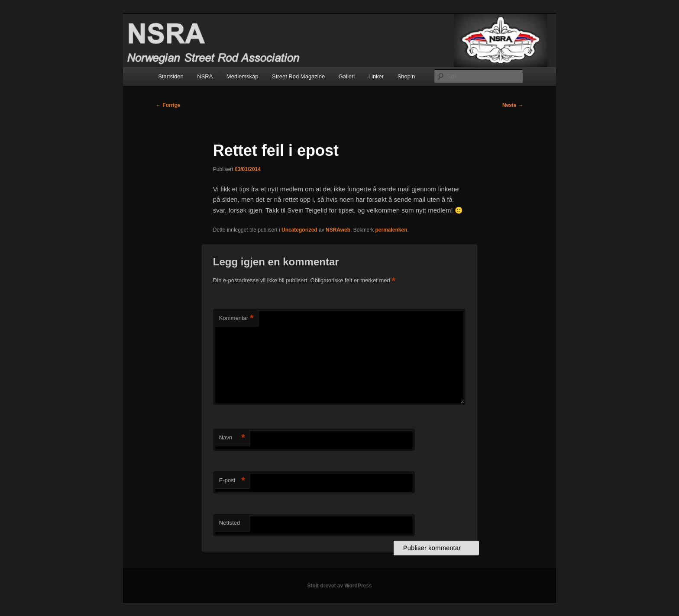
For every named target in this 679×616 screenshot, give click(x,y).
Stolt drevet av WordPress (339, 586)
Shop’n (406, 76)
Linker (376, 76)
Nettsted (230, 523)
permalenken (391, 230)
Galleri (347, 76)
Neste (513, 105)
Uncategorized (299, 230)
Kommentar (236, 318)
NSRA (205, 76)
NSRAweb (338, 230)
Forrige (168, 105)
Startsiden (171, 76)
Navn (232, 438)
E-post (232, 481)
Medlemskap (242, 76)
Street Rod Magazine (298, 76)
